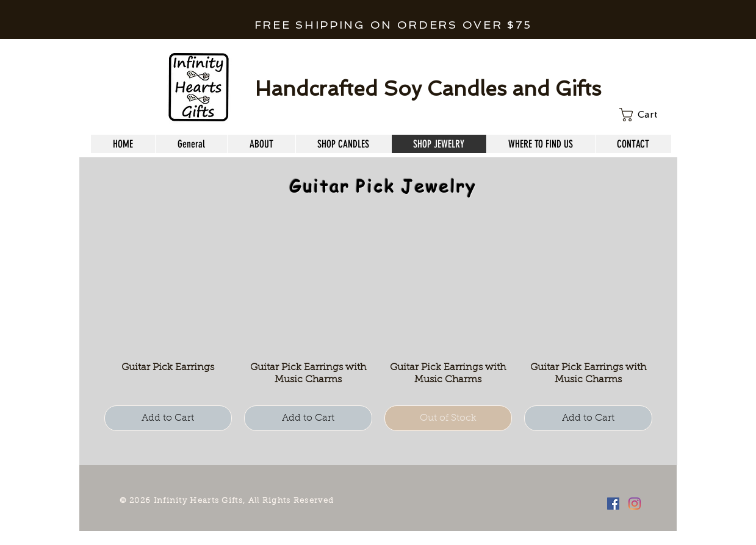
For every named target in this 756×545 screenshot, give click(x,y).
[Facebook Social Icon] (613, 504)
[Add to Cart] (168, 418)
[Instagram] (635, 504)
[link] (645, 115)
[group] (378, 328)
